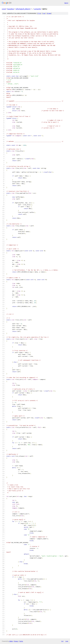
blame (49, 13)
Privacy (16, 641)
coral (4, 9)
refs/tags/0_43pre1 (23, 9)
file (39, 13)
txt (62, 641)
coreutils (37, 9)
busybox (11, 9)
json (67, 641)
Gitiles (11, 641)
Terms (21, 641)
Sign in (66, 3)
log (44, 13)
